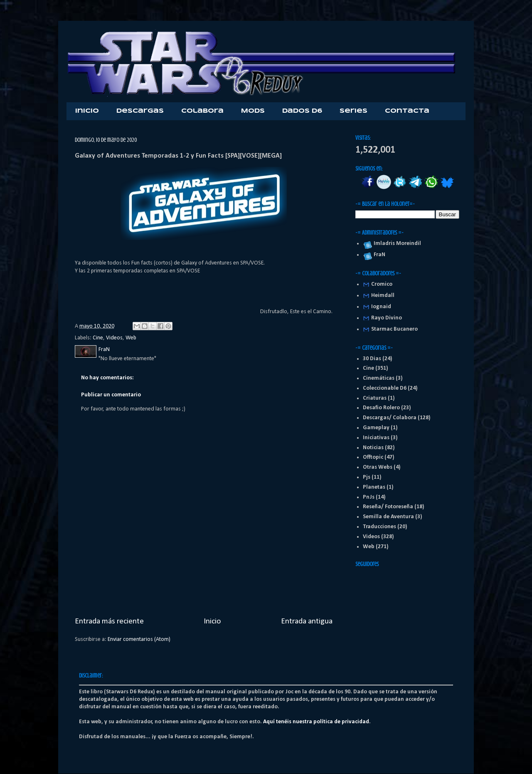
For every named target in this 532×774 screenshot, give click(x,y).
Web (131, 338)
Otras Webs (378, 467)
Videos (114, 338)
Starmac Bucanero (394, 329)
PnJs (369, 497)
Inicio (87, 111)
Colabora (202, 111)
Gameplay (376, 428)
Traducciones (379, 527)
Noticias (373, 448)
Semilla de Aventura (388, 517)
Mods (253, 111)
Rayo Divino (387, 318)
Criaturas (375, 398)
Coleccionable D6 (385, 388)
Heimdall (383, 296)
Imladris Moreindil (396, 244)
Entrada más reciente (109, 621)
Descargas (140, 111)
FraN (378, 255)
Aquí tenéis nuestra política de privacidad (316, 722)
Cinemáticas (379, 378)
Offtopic (373, 457)
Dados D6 (302, 111)
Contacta (407, 111)
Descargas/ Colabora (390, 418)
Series (353, 111)
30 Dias (372, 359)
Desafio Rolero (381, 408)
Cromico (382, 284)
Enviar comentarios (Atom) (139, 639)
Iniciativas (376, 438)
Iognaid (381, 307)
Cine (98, 338)
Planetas (374, 487)
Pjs (367, 477)
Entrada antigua (307, 621)
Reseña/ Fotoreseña (388, 507)
